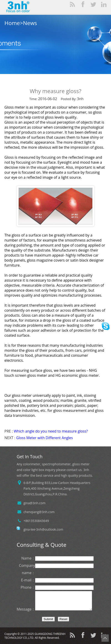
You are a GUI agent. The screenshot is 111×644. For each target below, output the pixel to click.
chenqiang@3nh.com (39, 512)
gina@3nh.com (34, 503)
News (30, 23)
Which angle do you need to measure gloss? (51, 431)
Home (12, 23)
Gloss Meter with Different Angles (44, 438)
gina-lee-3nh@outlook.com (43, 529)
